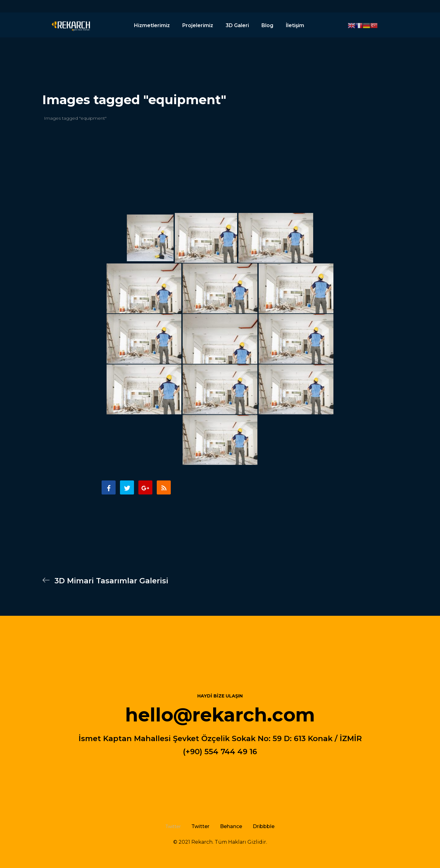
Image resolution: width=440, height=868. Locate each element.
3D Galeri (237, 25)
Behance (231, 826)
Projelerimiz (198, 25)
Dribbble (264, 826)
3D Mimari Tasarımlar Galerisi (105, 581)
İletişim (295, 25)
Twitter (200, 826)
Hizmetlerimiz (152, 25)
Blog (267, 25)
